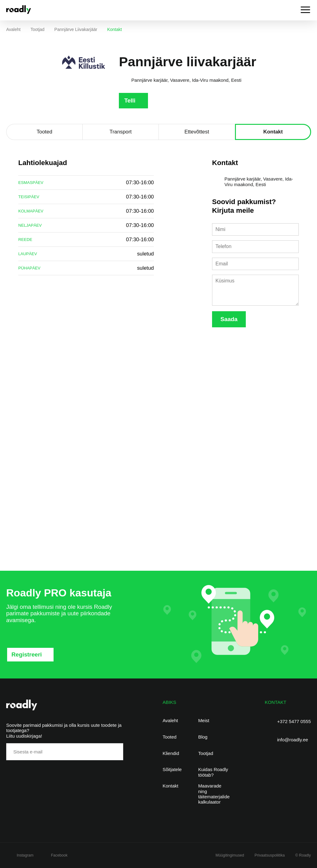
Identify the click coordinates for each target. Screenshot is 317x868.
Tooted (44, 132)
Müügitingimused (230, 855)
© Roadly (303, 855)
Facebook (59, 855)
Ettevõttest (197, 132)
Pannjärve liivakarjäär (76, 29)
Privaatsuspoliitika (269, 855)
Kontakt (273, 132)
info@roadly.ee (293, 740)
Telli (130, 100)
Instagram (25, 855)
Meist (204, 720)
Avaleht (13, 29)
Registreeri (27, 654)
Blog (203, 737)
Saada (229, 319)
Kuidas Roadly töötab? (213, 772)
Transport (121, 132)
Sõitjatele (172, 769)
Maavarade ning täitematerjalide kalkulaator (214, 794)
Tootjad (37, 29)
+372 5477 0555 (294, 721)
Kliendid (171, 753)
